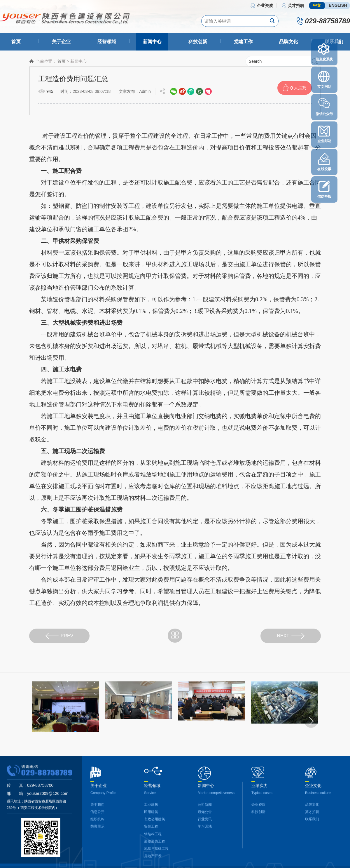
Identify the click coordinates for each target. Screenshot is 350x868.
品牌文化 (288, 42)
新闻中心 (152, 42)
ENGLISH (338, 5)
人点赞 (295, 88)
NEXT (291, 636)
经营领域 (107, 42)
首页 (16, 42)
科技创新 (198, 42)
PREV (60, 636)
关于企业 (61, 42)
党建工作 (243, 42)
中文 (317, 5)
